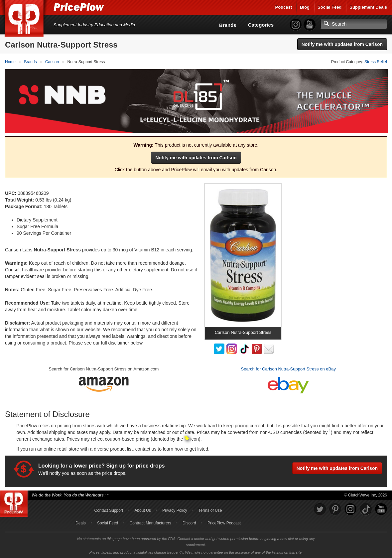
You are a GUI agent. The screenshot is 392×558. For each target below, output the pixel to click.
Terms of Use (210, 510)
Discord (189, 522)
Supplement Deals (368, 7)
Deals (81, 522)
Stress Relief (376, 62)
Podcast (284, 7)
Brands (228, 25)
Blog (305, 7)
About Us (142, 510)
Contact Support (109, 510)
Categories (261, 25)
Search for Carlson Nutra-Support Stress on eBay (288, 369)
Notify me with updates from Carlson (342, 44)
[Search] (354, 24)
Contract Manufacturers (150, 522)
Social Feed (329, 7)
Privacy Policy (175, 510)
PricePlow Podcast (224, 522)
